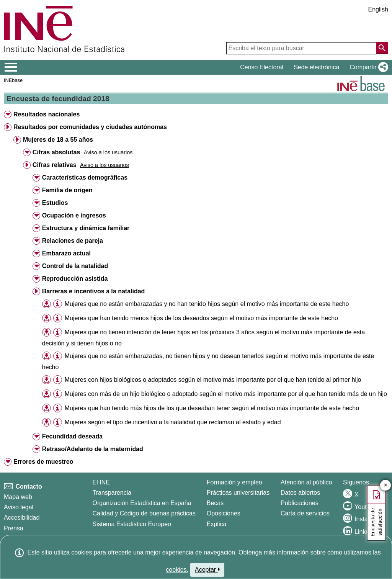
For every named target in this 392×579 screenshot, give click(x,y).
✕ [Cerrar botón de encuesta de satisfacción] (386, 485)
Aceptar (207, 569)
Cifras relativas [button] (55, 165)
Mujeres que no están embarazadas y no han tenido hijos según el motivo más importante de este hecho (207, 304)
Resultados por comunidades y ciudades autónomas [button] (90, 127)
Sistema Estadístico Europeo (132, 524)
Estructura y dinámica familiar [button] (86, 228)
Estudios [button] (55, 203)
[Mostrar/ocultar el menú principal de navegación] (11, 67)
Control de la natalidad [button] (75, 266)
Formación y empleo (234, 482)
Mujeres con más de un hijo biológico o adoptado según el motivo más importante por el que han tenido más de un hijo (226, 394)
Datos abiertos (300, 493)
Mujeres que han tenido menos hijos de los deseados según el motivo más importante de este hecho (201, 318)
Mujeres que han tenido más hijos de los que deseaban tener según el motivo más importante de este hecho (212, 408)
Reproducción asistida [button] (75, 279)
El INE (101, 482)
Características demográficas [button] (85, 177)
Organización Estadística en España (142, 503)
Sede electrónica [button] (316, 67)
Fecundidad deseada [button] (72, 436)
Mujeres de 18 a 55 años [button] (58, 140)
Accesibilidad (22, 518)
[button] (367, 67)
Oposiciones (224, 513)
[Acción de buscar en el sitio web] (382, 48)
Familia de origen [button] (67, 190)
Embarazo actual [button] (66, 253)
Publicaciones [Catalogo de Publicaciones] (300, 503)
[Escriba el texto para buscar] (301, 48)
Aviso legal (19, 507)
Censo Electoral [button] (262, 67)
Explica (217, 524)
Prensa (14, 528)
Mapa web (18, 497)
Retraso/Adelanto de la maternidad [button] (93, 449)
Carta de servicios (305, 513)
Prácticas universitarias (238, 493)
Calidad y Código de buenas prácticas (144, 513)
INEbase (13, 80)
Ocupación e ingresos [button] (74, 215)
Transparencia (112, 493)
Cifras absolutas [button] (56, 152)
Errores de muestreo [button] (43, 462)
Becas (215, 503)
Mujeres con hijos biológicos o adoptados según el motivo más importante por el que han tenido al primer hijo (213, 380)
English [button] (378, 9)
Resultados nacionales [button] (47, 114)
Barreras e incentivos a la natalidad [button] (94, 291)
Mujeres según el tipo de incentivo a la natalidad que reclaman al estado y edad (173, 422)
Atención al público (306, 482)
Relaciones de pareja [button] (73, 241)
